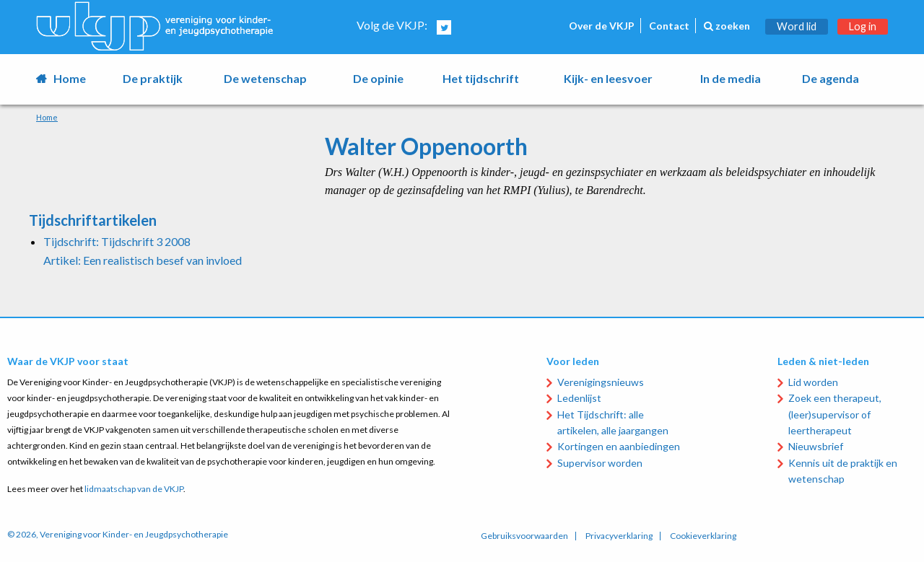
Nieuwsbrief (816, 446)
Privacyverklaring (619, 536)
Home (70, 78)
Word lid (797, 26)
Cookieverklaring (703, 536)
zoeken (727, 26)
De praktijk (153, 78)
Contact (669, 26)
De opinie (378, 78)
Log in (863, 26)
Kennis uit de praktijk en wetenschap (843, 471)
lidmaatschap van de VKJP (134, 489)
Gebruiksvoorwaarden (524, 536)
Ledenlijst (579, 398)
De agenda (831, 78)
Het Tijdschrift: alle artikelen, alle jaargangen (613, 422)
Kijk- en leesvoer (608, 78)
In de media (731, 78)
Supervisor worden (600, 463)
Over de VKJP (602, 26)
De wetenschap (265, 78)
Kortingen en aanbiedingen (619, 446)
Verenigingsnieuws (601, 382)
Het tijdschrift (481, 78)
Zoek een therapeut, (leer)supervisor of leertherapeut (835, 414)
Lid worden (813, 382)
